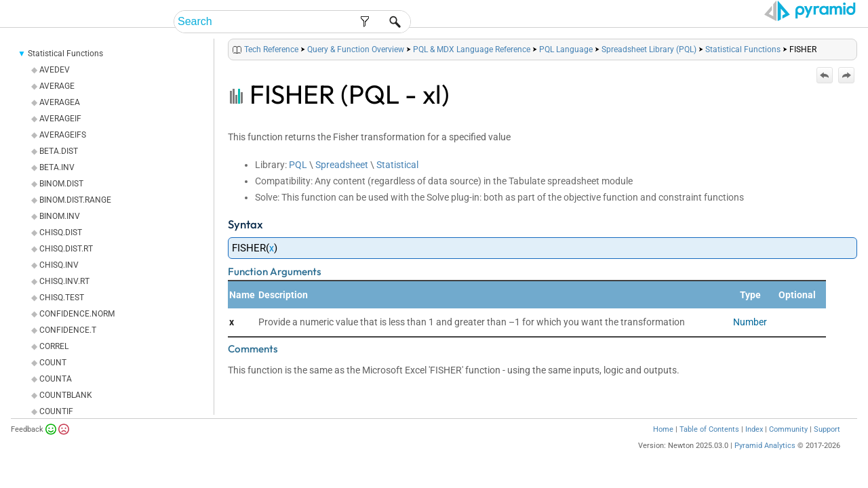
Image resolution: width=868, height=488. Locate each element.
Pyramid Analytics (765, 463)
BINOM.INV (60, 233)
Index (754, 446)
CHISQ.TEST (62, 314)
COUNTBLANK (66, 412)
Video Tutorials (797, 22)
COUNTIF (56, 428)
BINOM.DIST (61, 201)
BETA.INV (57, 184)
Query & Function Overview (356, 66)
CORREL (54, 363)
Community (788, 446)
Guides (623, 22)
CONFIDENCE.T (68, 347)
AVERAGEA (60, 119)
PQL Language (566, 66)
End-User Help (478, 22)
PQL (298, 182)
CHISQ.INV (59, 282)
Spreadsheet (342, 182)
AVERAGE (57, 103)
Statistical (397, 182)
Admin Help (561, 22)
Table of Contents (709, 446)
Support (827, 446)
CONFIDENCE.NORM (77, 331)
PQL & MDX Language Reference (472, 66)
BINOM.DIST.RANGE (75, 217)
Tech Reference (697, 22)
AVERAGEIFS (63, 152)
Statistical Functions (65, 70)
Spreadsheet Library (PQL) (649, 66)
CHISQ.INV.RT (64, 298)
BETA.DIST (59, 168)
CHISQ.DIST (61, 249)
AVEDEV (55, 87)
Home (663, 446)
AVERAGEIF (60, 136)
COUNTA (56, 396)
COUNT (53, 380)
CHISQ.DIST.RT (66, 266)
